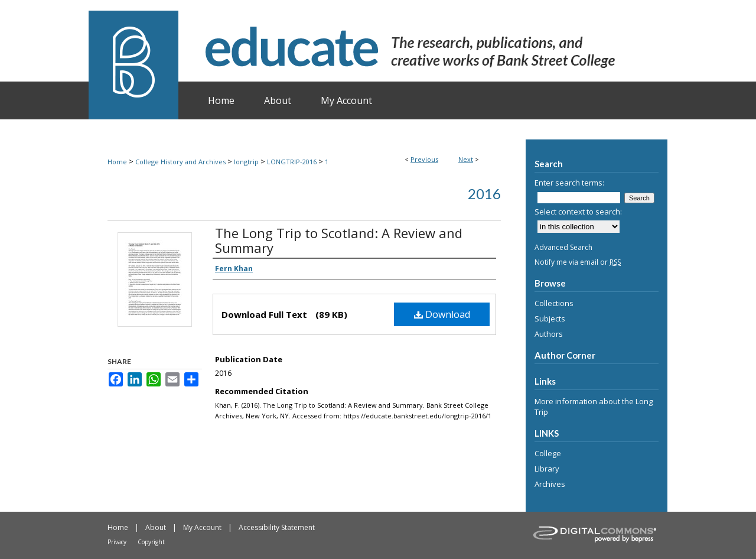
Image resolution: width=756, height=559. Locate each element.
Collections (554, 303)
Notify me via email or (578, 262)
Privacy (117, 542)
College (548, 453)
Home (117, 162)
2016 (484, 194)
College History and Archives (180, 162)
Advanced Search (563, 247)
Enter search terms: (569, 183)
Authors (549, 334)
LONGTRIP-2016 (292, 162)
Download (442, 314)
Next (466, 159)
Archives (550, 484)
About (156, 527)
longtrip (246, 162)
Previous (424, 159)
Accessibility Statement (277, 527)
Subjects (550, 318)
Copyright (151, 542)
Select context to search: (578, 212)
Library (547, 469)
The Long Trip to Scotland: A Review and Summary (339, 240)
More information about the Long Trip (594, 407)
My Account (202, 527)
